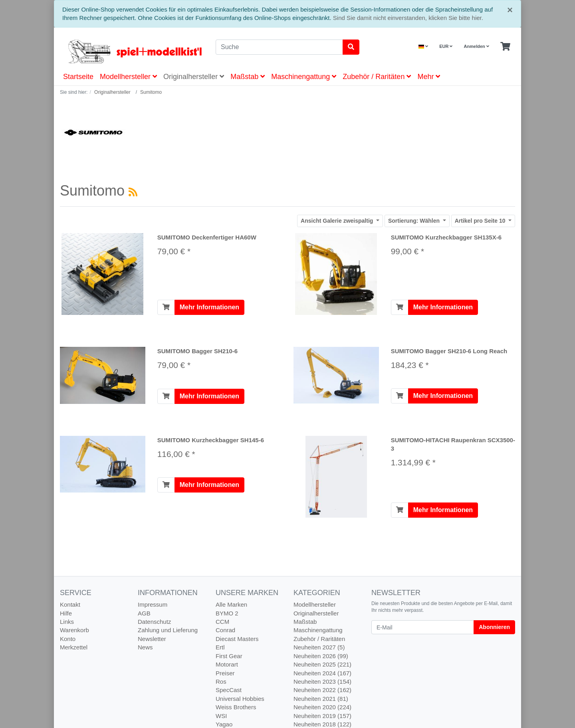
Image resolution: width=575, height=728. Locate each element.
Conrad (225, 630)
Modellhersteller (128, 77)
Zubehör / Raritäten (377, 77)
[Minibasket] (505, 47)
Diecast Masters (237, 639)
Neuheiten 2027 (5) (319, 647)
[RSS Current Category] (133, 192)
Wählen (415, 221)
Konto (68, 639)
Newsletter (152, 639)
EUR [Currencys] (446, 46)
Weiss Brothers (236, 707)
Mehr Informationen (209, 307)
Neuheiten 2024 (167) (322, 673)
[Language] (423, 46)
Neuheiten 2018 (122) (322, 724)
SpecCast (229, 690)
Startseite (78, 77)
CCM (222, 622)
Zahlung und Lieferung (168, 630)
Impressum (153, 604)
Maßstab (248, 77)
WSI (221, 716)
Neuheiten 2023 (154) (322, 682)
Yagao (224, 724)
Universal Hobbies (240, 699)
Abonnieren (494, 627)
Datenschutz (154, 622)
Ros (221, 682)
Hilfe (66, 613)
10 (481, 221)
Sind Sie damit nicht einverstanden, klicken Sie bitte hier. (408, 18)
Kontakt (70, 604)
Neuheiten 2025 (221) (322, 664)
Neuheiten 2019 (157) (322, 716)
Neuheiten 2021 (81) (321, 699)
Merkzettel (74, 647)
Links (67, 622)
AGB (144, 613)
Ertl (220, 647)
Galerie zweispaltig (338, 221)
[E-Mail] (423, 627)
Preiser (225, 673)
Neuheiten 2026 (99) (321, 656)
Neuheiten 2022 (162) (322, 690)
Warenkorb (74, 630)
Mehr (429, 77)
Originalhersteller (194, 77)
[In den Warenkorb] (166, 307)
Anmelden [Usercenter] (477, 46)
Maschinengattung (304, 77)
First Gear (229, 656)
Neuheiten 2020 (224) (322, 707)
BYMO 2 (227, 613)
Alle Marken (231, 604)
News (145, 647)
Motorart (227, 664)
